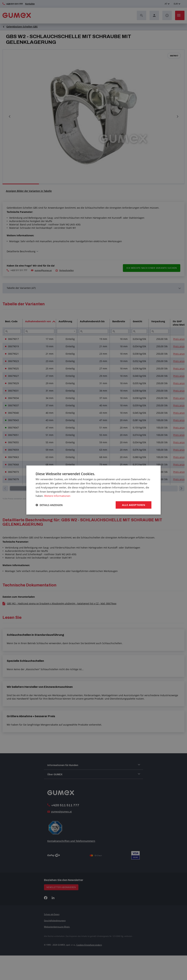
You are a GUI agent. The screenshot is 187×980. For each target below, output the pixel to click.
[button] (49, 505)
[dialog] (93, 490)
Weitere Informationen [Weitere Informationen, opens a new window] (57, 496)
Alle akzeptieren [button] (134, 505)
